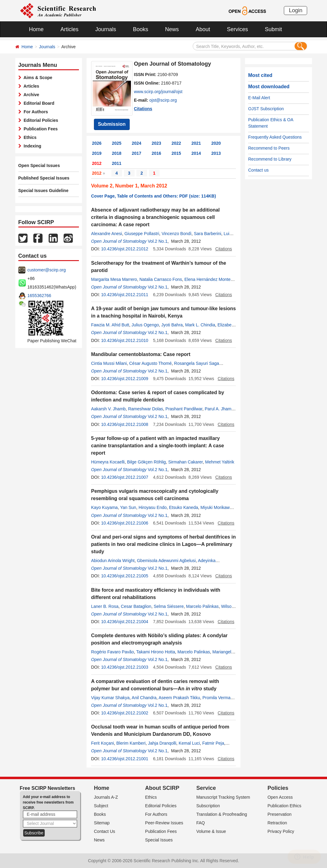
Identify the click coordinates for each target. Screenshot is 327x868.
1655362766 (39, 296)
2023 (156, 143)
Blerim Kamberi (131, 743)
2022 (176, 143)
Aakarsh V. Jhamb (108, 409)
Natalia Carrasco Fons (161, 279)
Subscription (208, 806)
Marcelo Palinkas (202, 606)
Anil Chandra (144, 698)
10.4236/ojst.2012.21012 (124, 249)
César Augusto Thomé (150, 363)
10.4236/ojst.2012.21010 (124, 340)
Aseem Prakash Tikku (179, 698)
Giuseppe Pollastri (142, 234)
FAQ (201, 823)
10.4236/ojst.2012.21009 (124, 379)
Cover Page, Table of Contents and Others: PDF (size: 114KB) (154, 196)
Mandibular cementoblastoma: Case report (141, 354)
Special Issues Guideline (43, 191)
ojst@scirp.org (163, 100)
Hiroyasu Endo (153, 507)
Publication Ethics (284, 806)
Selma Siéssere (169, 606)
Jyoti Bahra (172, 325)
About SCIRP (162, 788)
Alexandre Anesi (107, 234)
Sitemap (102, 823)
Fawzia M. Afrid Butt (110, 325)
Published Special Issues (44, 178)
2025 (117, 143)
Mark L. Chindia (200, 325)
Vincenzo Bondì (177, 234)
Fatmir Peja (213, 743)
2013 (216, 153)
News (172, 29)
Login (295, 10)
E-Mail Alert (259, 98)
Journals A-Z (106, 797)
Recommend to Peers (269, 148)
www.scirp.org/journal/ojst (158, 92)
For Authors (35, 112)
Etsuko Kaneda (184, 507)
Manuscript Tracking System (223, 797)
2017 (137, 153)
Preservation (279, 814)
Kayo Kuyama (104, 507)
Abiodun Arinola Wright (113, 561)
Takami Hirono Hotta (156, 652)
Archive (30, 95)
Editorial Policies (40, 120)
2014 (196, 153)
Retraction (277, 823)
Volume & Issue (211, 831)
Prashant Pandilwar (184, 409)
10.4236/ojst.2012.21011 (124, 295)
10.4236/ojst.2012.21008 (124, 424)
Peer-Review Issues (164, 823)
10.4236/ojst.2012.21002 (124, 713)
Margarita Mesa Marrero (114, 279)
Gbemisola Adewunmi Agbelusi (166, 561)
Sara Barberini (208, 234)
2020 (216, 143)
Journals (106, 29)
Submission (112, 124)
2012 (97, 163)
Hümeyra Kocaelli (108, 462)
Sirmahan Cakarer (186, 462)
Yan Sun (128, 507)
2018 (117, 153)
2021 (196, 143)
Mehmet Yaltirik (220, 462)
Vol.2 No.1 (158, 241)
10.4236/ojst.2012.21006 (124, 523)
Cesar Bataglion (136, 606)
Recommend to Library (270, 159)
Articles (70, 29)
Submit (273, 29)
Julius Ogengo (145, 325)
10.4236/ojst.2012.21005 (124, 576)
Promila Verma (217, 698)
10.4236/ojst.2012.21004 (124, 622)
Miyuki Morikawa (216, 507)
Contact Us (104, 831)
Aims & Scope (37, 78)
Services (238, 29)
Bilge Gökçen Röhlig (146, 462)
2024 (137, 143)
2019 (97, 153)
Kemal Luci (189, 743)
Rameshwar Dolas (146, 409)
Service (206, 788)
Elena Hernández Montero (209, 279)
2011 (117, 163)
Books (141, 29)
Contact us (258, 170)
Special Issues (159, 840)
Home (36, 29)
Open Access (280, 797)
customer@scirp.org (47, 270)
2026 (97, 143)
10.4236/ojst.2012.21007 (124, 477)
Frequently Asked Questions (275, 137)
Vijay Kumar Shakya (110, 698)
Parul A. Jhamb (219, 409)
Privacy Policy (281, 831)
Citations (143, 109)
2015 (176, 153)
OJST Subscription (266, 109)
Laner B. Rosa (105, 606)
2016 (156, 153)
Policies (278, 788)
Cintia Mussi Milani (109, 363)
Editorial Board (38, 103)
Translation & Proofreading (222, 814)
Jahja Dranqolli (162, 743)
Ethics (29, 137)
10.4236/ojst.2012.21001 (124, 759)
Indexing (31, 146)
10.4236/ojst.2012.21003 (124, 667)
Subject (101, 806)
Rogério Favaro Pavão (113, 652)
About (203, 29)
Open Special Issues (39, 165)
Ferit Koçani (103, 743)
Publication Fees (40, 129)
